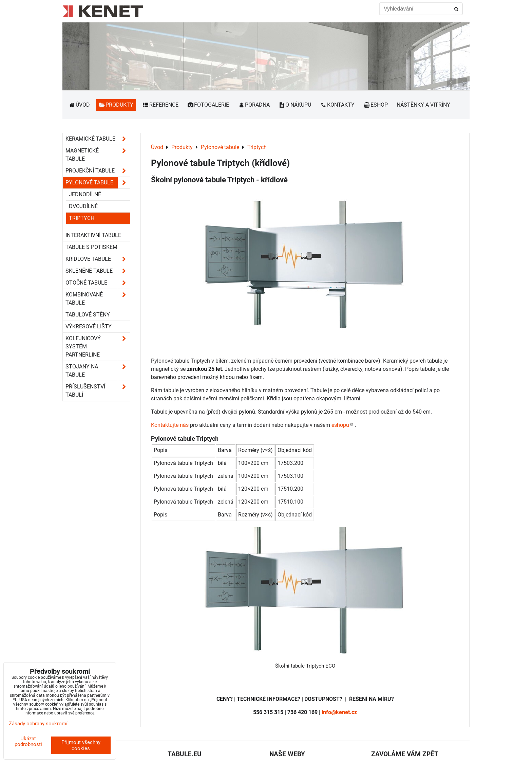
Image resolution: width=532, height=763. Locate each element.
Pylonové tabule (98, 183)
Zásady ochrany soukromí (38, 724)
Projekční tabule (98, 171)
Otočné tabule (98, 283)
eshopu (340, 425)
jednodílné (85, 194)
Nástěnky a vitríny (423, 105)
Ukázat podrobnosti (28, 741)
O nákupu (295, 105)
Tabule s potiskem (91, 247)
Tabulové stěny (88, 315)
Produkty (116, 105)
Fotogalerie (208, 105)
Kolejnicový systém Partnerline (98, 347)
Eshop (376, 105)
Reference (160, 105)
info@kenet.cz (339, 712)
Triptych (82, 218)
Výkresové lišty (89, 326)
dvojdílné (83, 206)
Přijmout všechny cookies (81, 745)
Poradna (254, 105)
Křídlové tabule (98, 259)
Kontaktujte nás (170, 425)
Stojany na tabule (98, 371)
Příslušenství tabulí (98, 391)
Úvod (79, 105)
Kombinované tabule (98, 299)
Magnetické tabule (98, 155)
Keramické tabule (98, 139)
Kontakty (337, 105)
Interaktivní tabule (93, 235)
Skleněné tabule (98, 271)
